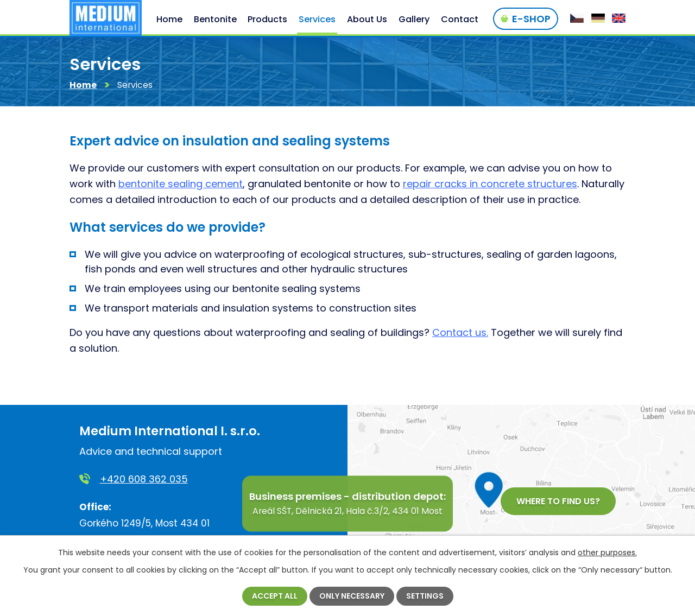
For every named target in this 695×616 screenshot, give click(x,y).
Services (317, 19)
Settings (425, 596)
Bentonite (215, 19)
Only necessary (352, 596)
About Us (367, 19)
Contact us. (460, 333)
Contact (460, 19)
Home (83, 85)
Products (267, 19)
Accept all (275, 596)
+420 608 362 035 (144, 479)
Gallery (414, 19)
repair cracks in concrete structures (490, 184)
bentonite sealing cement (181, 184)
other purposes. (607, 553)
